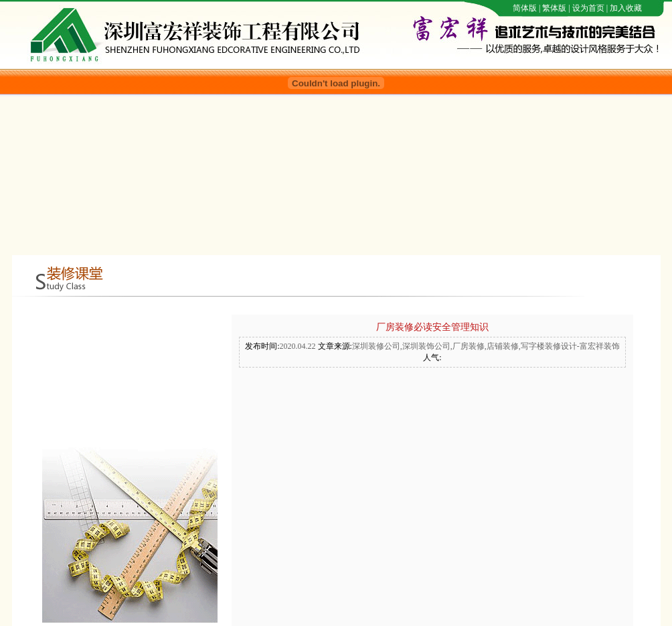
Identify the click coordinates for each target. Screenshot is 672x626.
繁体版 (554, 8)
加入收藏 (626, 8)
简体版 (525, 8)
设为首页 (588, 8)
